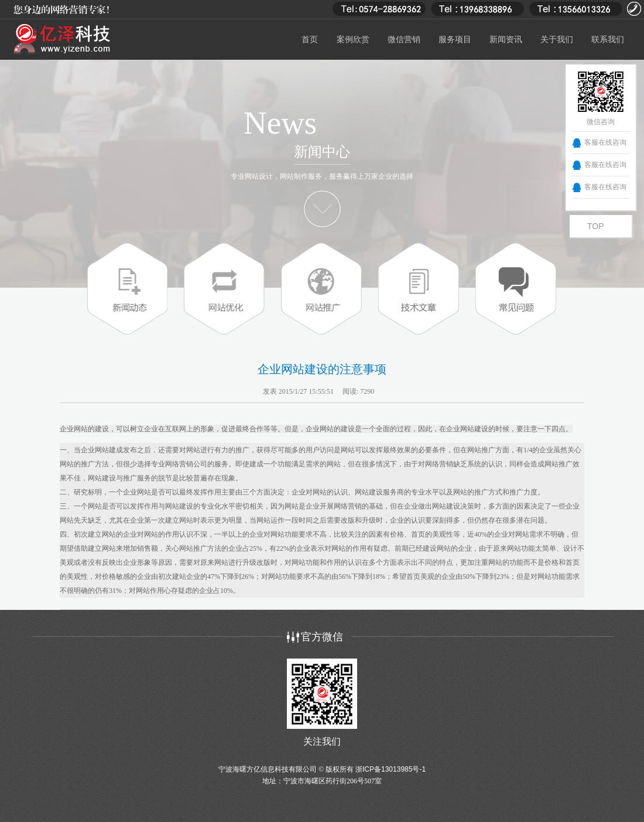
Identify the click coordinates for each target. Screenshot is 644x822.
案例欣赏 (353, 40)
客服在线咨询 (605, 142)
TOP (596, 226)
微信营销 (404, 40)
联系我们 (608, 40)
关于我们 (557, 40)
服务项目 (455, 40)
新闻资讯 (506, 40)
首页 (310, 40)
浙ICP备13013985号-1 (390, 769)
